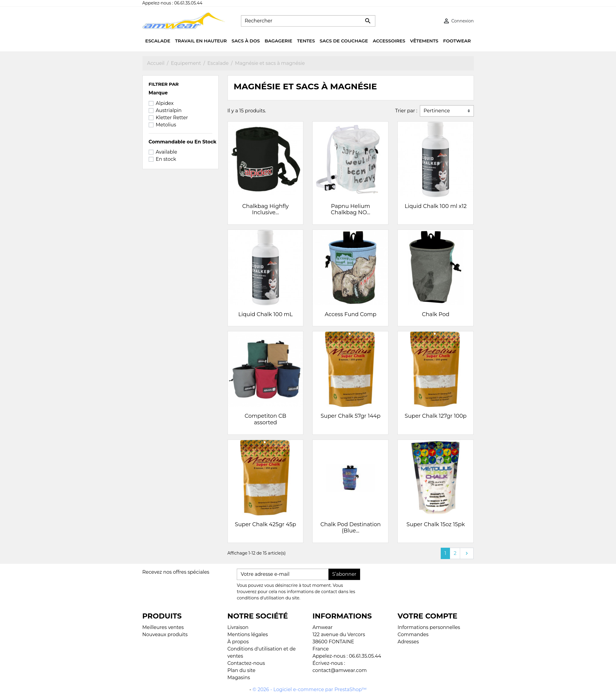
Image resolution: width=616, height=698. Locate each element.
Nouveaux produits (165, 635)
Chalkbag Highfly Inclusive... (265, 209)
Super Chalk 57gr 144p (351, 416)
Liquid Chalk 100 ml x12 (436, 206)
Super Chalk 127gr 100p (435, 416)
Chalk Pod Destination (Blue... (351, 528)
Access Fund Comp (350, 314)
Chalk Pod (436, 314)
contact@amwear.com (340, 670)
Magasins (239, 678)
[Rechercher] (308, 21)
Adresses (408, 642)
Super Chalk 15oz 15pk (435, 524)
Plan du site (242, 670)
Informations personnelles (429, 627)
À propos (238, 642)
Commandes (413, 635)
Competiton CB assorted (265, 419)
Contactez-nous (246, 663)
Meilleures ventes (163, 627)
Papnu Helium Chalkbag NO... (351, 209)
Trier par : (406, 111)
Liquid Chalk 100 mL (265, 314)
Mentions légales (248, 635)
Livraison (238, 627)
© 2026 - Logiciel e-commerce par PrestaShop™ (310, 689)
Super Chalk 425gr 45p (266, 524)
